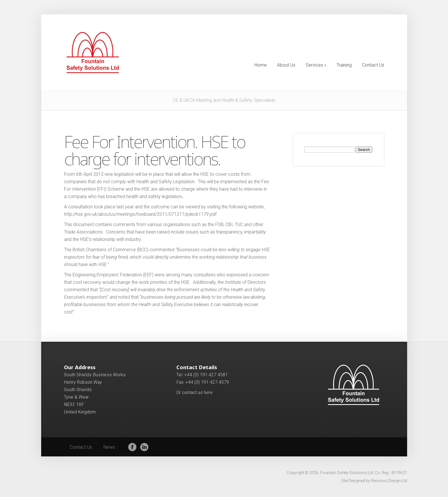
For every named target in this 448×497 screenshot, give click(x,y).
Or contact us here (195, 393)
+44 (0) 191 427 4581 (206, 375)
